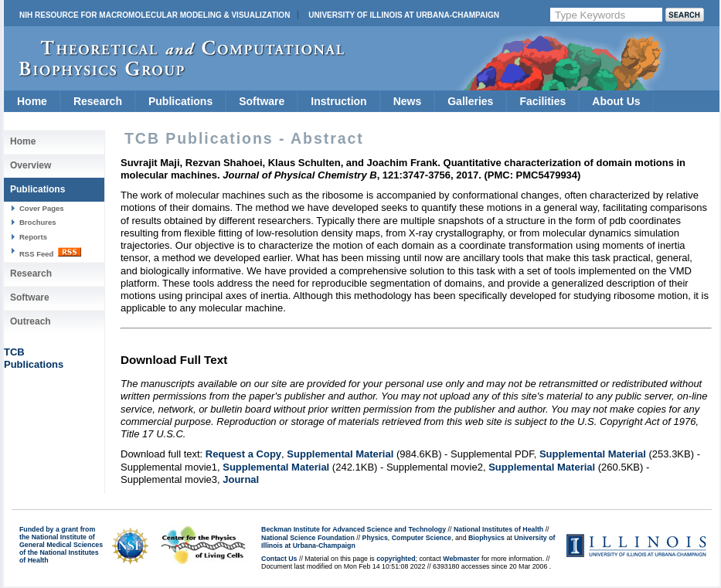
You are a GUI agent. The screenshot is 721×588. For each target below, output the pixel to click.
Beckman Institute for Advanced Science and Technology (354, 529)
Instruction (338, 101)
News (408, 101)
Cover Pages (42, 208)
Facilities (542, 101)
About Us (616, 101)
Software (262, 101)
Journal (241, 479)
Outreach (31, 321)
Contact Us (279, 559)
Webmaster (461, 559)
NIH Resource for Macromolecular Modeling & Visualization (155, 15)
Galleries (470, 101)
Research (98, 101)
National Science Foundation (308, 538)
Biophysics (486, 538)
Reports (33, 237)
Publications (180, 101)
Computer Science (422, 538)
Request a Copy (243, 454)
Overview (31, 165)
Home (32, 101)
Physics (375, 538)
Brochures (38, 222)
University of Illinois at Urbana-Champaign (404, 15)
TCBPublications (34, 358)
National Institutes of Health (498, 529)
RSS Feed (50, 253)
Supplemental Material (340, 454)
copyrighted (396, 559)
